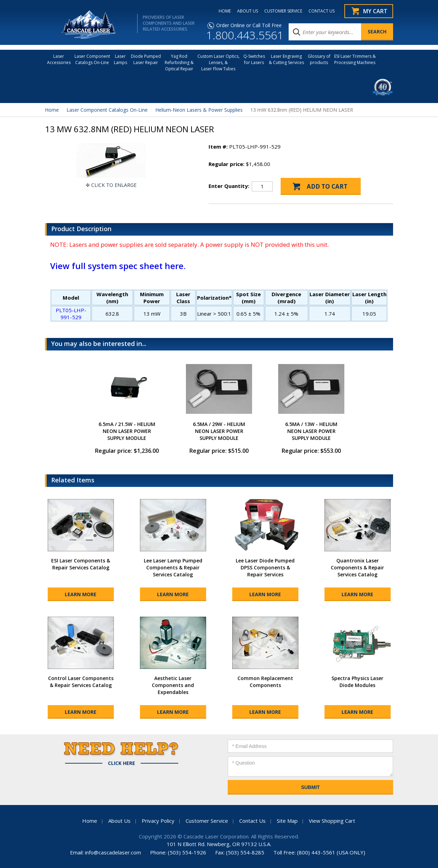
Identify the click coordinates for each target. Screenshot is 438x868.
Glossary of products (319, 59)
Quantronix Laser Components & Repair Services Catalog (357, 567)
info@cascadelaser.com (113, 852)
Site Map (287, 821)
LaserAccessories (59, 59)
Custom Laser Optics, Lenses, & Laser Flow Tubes (218, 62)
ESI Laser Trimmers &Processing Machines (355, 59)
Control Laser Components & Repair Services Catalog (81, 682)
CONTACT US (322, 11)
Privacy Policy (158, 821)
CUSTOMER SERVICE (283, 11)
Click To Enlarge (114, 185)
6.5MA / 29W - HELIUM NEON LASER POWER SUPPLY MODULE (219, 431)
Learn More (81, 594)
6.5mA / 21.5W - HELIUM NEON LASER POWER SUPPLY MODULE (127, 431)
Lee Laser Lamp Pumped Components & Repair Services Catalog (173, 567)
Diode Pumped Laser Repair (146, 59)
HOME (225, 11)
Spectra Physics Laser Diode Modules (357, 682)
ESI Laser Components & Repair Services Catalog (81, 564)
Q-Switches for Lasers (254, 59)
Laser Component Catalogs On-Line (92, 59)
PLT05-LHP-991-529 (71, 314)
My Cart (375, 11)
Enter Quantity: (229, 186)
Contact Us (252, 821)
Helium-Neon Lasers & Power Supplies (199, 110)
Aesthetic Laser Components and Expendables (173, 685)
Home (52, 110)
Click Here (122, 763)
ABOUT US (248, 11)
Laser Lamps (120, 59)
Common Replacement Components (265, 682)
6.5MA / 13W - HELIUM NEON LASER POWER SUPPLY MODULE (311, 431)
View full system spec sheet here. (118, 266)
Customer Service (207, 821)
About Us (119, 821)
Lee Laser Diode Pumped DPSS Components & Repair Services (265, 567)
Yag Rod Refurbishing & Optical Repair (179, 62)
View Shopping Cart (332, 821)
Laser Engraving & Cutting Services (286, 59)
